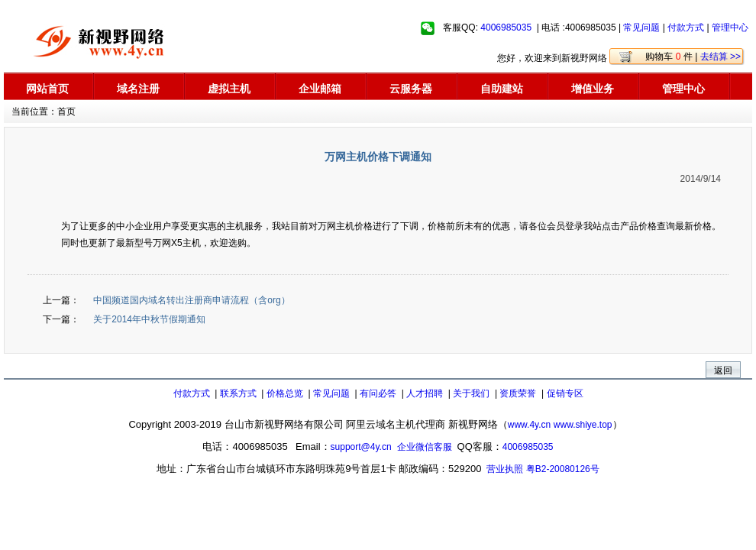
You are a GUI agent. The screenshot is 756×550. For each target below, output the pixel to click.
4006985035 (506, 27)
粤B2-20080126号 (563, 469)
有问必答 (378, 393)
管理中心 (730, 27)
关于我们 (471, 393)
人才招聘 (425, 393)
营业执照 (505, 469)
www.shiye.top (583, 425)
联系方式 (238, 393)
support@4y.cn (361, 447)
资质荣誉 (518, 393)
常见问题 (641, 27)
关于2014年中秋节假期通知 (148, 319)
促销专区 (565, 393)
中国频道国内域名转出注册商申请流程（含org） (191, 300)
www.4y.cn (529, 425)
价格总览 (285, 393)
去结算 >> (720, 57)
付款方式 (686, 27)
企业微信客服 (425, 447)
